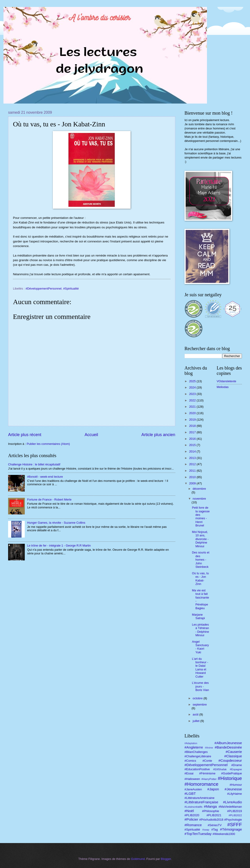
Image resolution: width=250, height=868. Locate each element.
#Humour (236, 785)
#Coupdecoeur (230, 760)
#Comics (190, 761)
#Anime (209, 748)
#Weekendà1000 (224, 834)
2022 (193, 400)
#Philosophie (211, 811)
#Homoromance (202, 784)
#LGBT (190, 793)
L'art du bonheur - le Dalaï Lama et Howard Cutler (200, 668)
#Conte (207, 761)
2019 (193, 420)
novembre (199, 499)
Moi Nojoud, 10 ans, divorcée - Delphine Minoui (200, 539)
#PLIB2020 (192, 815)
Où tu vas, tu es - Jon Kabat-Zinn (200, 579)
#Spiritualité (71, 289)
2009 (193, 483)
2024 (193, 387)
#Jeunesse (233, 789)
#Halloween (192, 779)
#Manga (210, 806)
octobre (198, 698)
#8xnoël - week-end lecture (45, 477)
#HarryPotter (209, 779)
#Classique (233, 756)
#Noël (189, 811)
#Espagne (236, 769)
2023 (193, 394)
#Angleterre (194, 747)
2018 (193, 426)
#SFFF (235, 824)
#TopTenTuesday (198, 834)
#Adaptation (191, 743)
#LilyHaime (234, 794)
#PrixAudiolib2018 (211, 820)
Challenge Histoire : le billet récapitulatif (34, 464)
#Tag (215, 830)
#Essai (189, 773)
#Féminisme (207, 773)
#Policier (191, 819)
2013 (193, 458)
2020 (193, 413)
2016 (193, 439)
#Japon (213, 789)
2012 (193, 464)
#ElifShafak (220, 769)
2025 (193, 381)
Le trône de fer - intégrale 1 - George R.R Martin (59, 546)
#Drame (237, 765)
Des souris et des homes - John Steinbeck (201, 560)
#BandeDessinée (228, 747)
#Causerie (234, 752)
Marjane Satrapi (198, 616)
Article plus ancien (158, 435)
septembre (200, 704)
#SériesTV (215, 825)
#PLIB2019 (234, 811)
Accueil (91, 435)
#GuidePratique (232, 773)
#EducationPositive (197, 769)
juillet (196, 721)
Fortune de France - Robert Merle (49, 500)
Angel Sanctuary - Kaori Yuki (200, 647)
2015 (193, 445)
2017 (193, 432)
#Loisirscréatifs (193, 807)
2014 (193, 451)
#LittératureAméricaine (200, 798)
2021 (193, 407)
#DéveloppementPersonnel (43, 289)
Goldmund (138, 859)
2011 (193, 471)
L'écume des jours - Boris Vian (200, 686)
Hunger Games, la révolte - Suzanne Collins (56, 523)
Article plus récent (25, 435)
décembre (199, 489)
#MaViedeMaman (230, 807)
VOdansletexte (226, 381)
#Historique (230, 778)
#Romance (193, 825)
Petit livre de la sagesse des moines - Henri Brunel (201, 517)
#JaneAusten (193, 789)
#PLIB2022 (235, 815)
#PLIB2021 (214, 815)
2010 (193, 477)
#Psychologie (233, 820)
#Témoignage (231, 829)
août (196, 714)
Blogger (166, 859)
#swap (206, 830)
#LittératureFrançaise (201, 802)
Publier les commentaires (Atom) (48, 444)
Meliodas (223, 387)
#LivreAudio (232, 802)
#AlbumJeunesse (228, 743)
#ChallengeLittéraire (198, 756)
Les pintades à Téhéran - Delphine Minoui (200, 630)
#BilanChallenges (196, 752)
